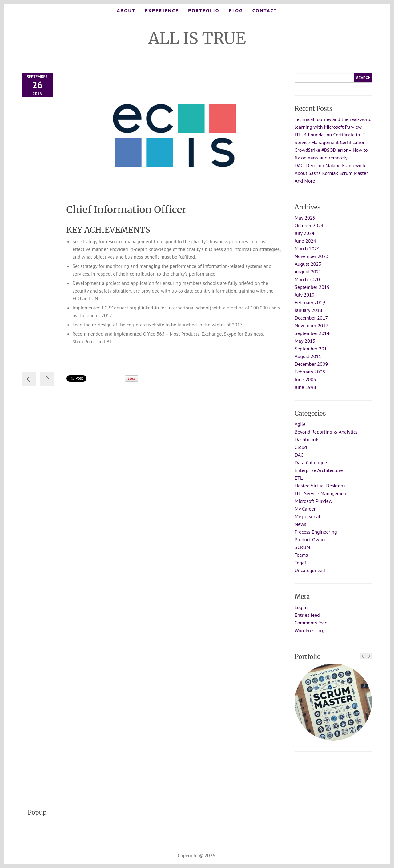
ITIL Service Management (321, 493)
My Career (305, 509)
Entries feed (307, 615)
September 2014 (312, 333)
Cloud (301, 447)
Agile (300, 424)
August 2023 (308, 264)
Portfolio (204, 10)
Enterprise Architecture (319, 470)
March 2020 (307, 279)
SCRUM (302, 547)
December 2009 (311, 364)
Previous (363, 656)
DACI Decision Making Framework (330, 165)
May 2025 (305, 218)
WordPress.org (310, 630)
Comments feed (311, 623)
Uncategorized (310, 570)
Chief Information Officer (127, 210)
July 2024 (304, 233)
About (126, 10)
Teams (301, 555)
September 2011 (312, 349)
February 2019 (310, 302)
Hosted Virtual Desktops (320, 486)
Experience (162, 10)
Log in (301, 607)
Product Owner (310, 539)
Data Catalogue (311, 462)
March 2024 (307, 248)
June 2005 (305, 379)
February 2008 (310, 372)
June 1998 (305, 387)
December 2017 (311, 318)
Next (369, 656)
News (300, 524)
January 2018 (308, 310)
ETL (299, 478)
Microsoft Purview (313, 501)
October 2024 (309, 225)
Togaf (300, 563)
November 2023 (311, 256)
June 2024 (305, 241)
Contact (265, 10)
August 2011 (308, 356)
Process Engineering (316, 532)
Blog (236, 10)
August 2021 (308, 272)
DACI (300, 455)
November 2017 (311, 325)
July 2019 (304, 295)
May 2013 (305, 341)
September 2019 (312, 287)
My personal (307, 516)
